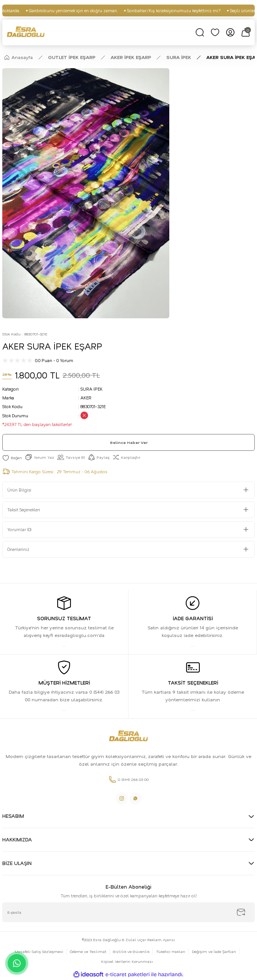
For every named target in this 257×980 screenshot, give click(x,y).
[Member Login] (230, 32)
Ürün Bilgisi (19, 490)
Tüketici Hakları (171, 951)
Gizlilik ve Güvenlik (131, 951)
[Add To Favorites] (12, 457)
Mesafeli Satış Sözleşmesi (39, 951)
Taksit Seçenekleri (24, 510)
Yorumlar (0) (19, 529)
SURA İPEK (92, 389)
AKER (86, 398)
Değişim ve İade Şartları (214, 951)
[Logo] (26, 32)
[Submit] (241, 912)
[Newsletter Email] (128, 912)
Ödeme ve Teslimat (88, 951)
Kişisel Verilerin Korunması (127, 961)
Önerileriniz (18, 549)
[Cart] (246, 32)
